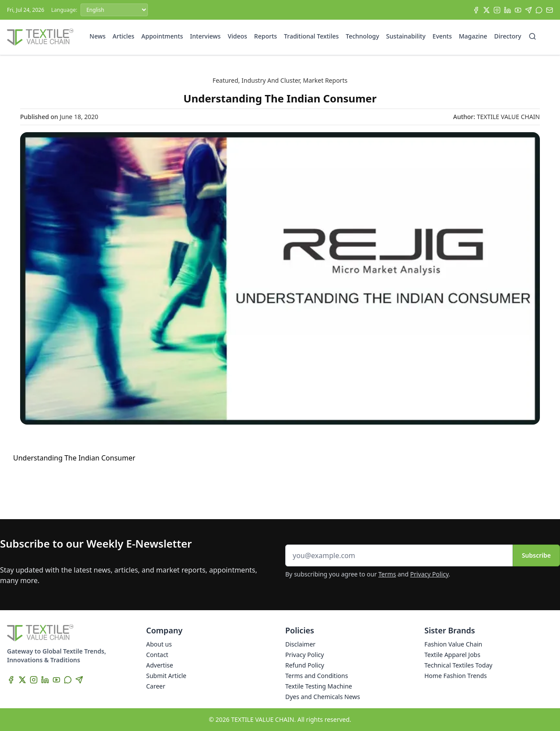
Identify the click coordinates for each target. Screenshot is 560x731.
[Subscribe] (549, 10)
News (98, 36)
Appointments (162, 36)
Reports (266, 36)
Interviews (205, 36)
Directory (508, 36)
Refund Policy (305, 665)
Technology (362, 36)
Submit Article (166, 676)
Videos (237, 36)
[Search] (532, 36)
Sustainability (406, 36)
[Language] (114, 10)
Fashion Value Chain (453, 644)
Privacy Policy (430, 574)
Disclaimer (300, 644)
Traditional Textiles (311, 36)
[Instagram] (497, 10)
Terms (387, 574)
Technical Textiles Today (458, 665)
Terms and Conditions (317, 676)
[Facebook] (476, 10)
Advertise (160, 665)
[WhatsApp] (539, 10)
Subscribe (536, 555)
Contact (157, 655)
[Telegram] (528, 10)
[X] (486, 10)
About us (159, 644)
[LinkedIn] (507, 10)
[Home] (40, 37)
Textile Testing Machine (319, 686)
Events (442, 36)
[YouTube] (518, 10)
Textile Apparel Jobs (452, 655)
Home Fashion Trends (456, 676)
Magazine (473, 36)
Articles (123, 36)
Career (156, 686)
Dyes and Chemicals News (323, 697)
